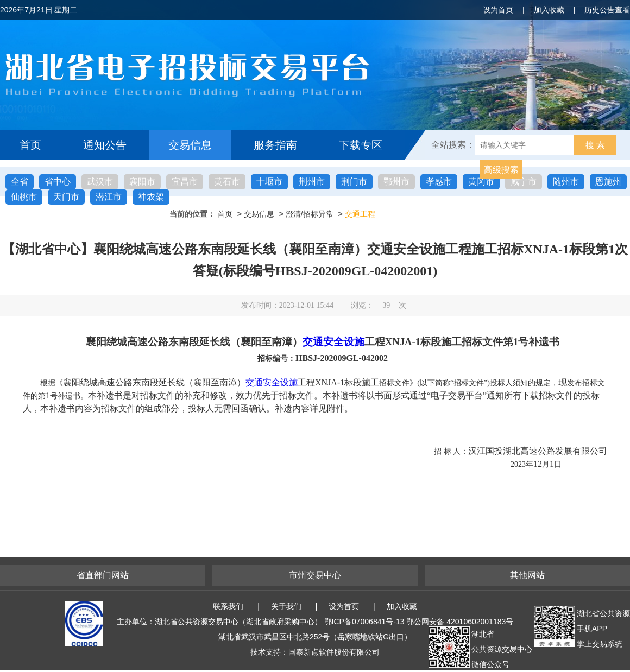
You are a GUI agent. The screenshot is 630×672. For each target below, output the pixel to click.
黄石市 (227, 182)
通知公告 (105, 145)
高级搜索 (501, 170)
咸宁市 (524, 182)
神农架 (151, 197)
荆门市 (354, 182)
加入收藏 (549, 10)
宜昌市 (185, 182)
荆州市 (312, 182)
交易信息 (190, 145)
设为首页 (498, 10)
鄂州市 (396, 182)
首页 (30, 145)
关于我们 (286, 606)
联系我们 (228, 606)
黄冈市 (481, 182)
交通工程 (360, 214)
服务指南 (275, 145)
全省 (20, 182)
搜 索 (595, 145)
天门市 (66, 197)
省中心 (58, 182)
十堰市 (269, 182)
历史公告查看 (607, 10)
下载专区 (361, 145)
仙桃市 (24, 197)
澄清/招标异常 (310, 214)
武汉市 (100, 182)
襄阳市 (142, 182)
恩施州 (608, 182)
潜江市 (109, 197)
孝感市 (439, 182)
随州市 (566, 182)
